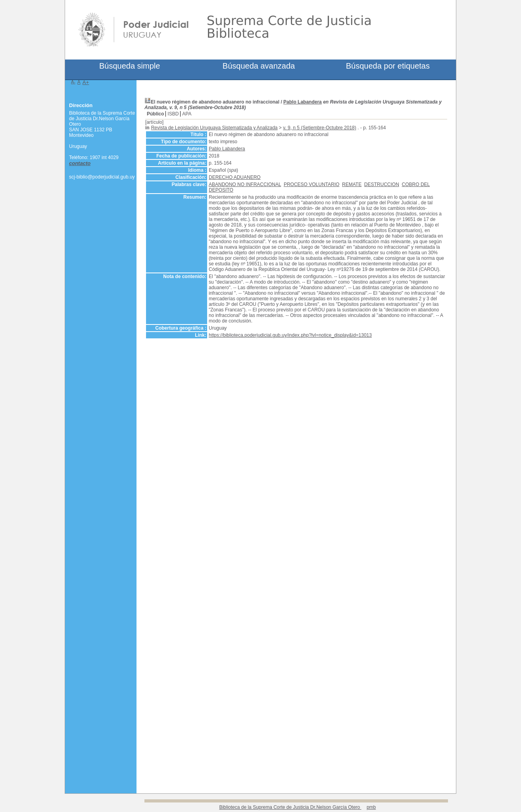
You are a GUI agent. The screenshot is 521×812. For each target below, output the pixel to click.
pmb (371, 807)
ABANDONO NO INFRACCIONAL (245, 184)
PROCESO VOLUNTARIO (311, 184)
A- (73, 82)
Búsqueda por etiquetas (388, 66)
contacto (80, 163)
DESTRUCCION (382, 184)
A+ (86, 82)
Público (155, 114)
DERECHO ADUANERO (235, 177)
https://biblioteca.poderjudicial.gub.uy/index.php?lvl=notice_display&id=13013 (290, 335)
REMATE (352, 184)
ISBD (173, 114)
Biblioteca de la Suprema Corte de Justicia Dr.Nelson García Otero (290, 807)
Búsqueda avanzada (259, 66)
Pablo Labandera (303, 102)
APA (187, 114)
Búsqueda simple (130, 66)
